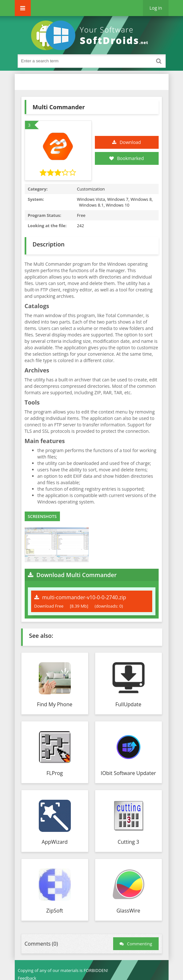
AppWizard (55, 842)
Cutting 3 (128, 842)
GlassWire (128, 911)
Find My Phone (54, 704)
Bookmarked (127, 158)
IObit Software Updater (128, 773)
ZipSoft (54, 911)
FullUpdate (128, 704)
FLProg (55, 773)
